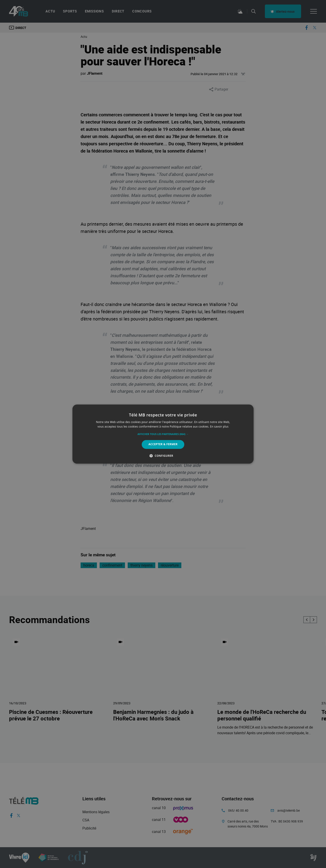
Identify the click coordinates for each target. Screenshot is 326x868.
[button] (163, 434)
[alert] (163, 434)
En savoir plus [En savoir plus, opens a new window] (219, 427)
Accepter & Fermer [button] (163, 444)
